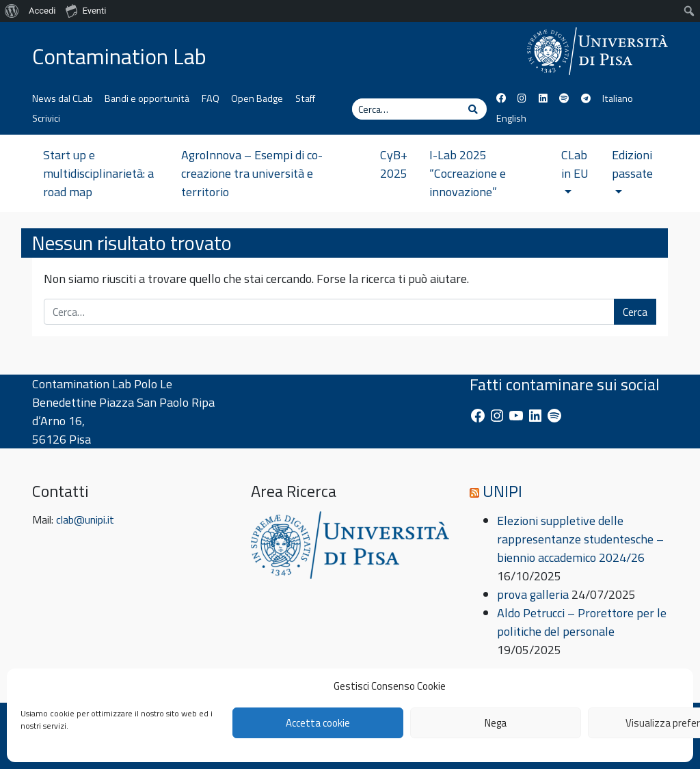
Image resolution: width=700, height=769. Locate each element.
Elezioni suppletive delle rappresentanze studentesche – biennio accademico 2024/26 (580, 539)
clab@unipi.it (85, 520)
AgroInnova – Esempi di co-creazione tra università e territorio (252, 173)
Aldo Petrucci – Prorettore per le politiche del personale (582, 622)
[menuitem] (12, 11)
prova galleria (533, 594)
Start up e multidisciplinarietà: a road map (98, 173)
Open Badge (257, 98)
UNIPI (502, 491)
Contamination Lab (119, 56)
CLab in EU (575, 169)
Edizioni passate (632, 169)
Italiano (618, 98)
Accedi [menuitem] (42, 11)
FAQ (211, 98)
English (511, 118)
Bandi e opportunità (147, 98)
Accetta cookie (318, 723)
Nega (496, 723)
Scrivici (46, 118)
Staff (305, 98)
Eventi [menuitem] (86, 10)
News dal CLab (63, 98)
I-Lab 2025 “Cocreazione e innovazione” (468, 173)
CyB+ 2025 (394, 164)
